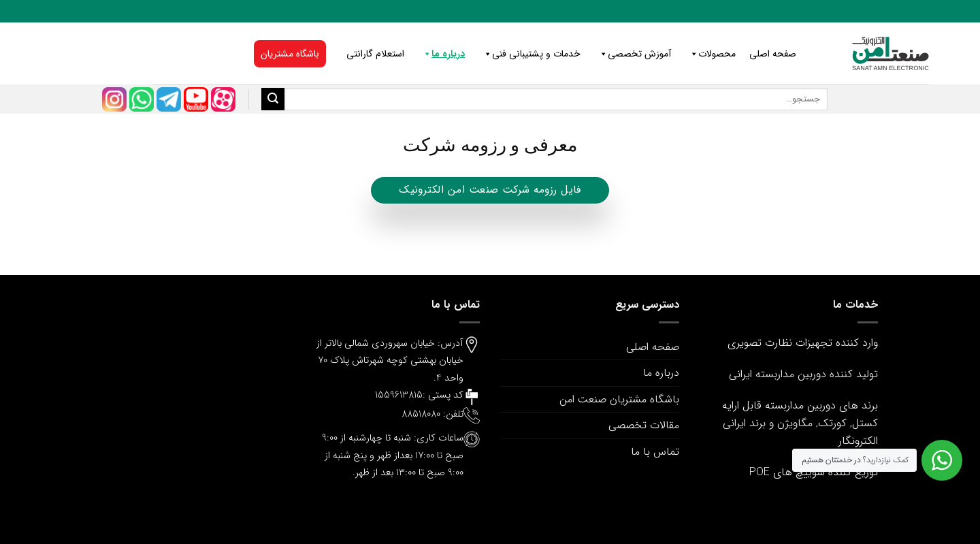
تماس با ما (655, 452)
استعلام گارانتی (375, 54)
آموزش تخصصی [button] (633, 54)
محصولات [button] (710, 54)
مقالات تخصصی (644, 425)
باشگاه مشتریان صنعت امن (619, 399)
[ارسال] (273, 99)
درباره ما (441, 54)
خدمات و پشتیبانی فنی (529, 54)
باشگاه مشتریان (290, 54)
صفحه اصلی (773, 54)
